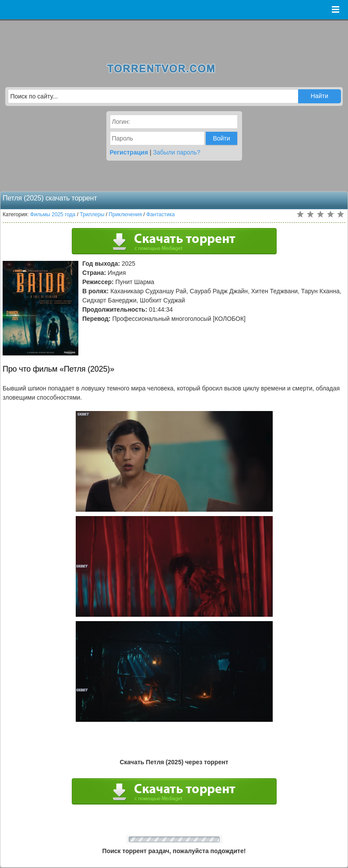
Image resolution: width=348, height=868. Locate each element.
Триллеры (92, 214)
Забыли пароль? (177, 152)
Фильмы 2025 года (53, 214)
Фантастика (160, 214)
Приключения (125, 214)
